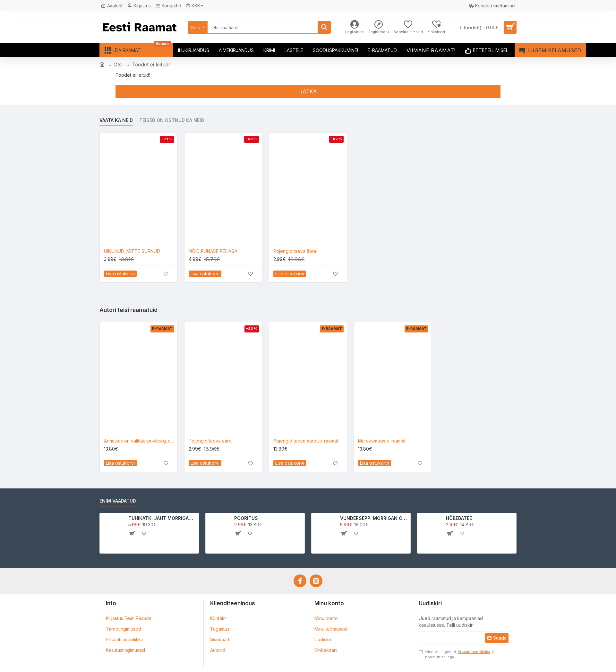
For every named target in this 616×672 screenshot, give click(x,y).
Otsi (118, 65)
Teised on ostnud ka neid (172, 120)
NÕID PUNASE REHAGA (213, 251)
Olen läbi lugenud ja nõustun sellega (457, 654)
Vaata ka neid (116, 120)
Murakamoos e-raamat (382, 441)
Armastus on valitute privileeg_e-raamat (140, 441)
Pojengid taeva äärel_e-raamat (306, 441)
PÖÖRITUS (246, 518)
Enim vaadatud (118, 501)
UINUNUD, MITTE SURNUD (132, 251)
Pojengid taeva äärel (295, 251)
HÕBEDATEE (459, 518)
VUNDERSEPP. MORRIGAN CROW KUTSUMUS (374, 518)
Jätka (308, 91)
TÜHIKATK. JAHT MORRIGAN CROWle (163, 518)
